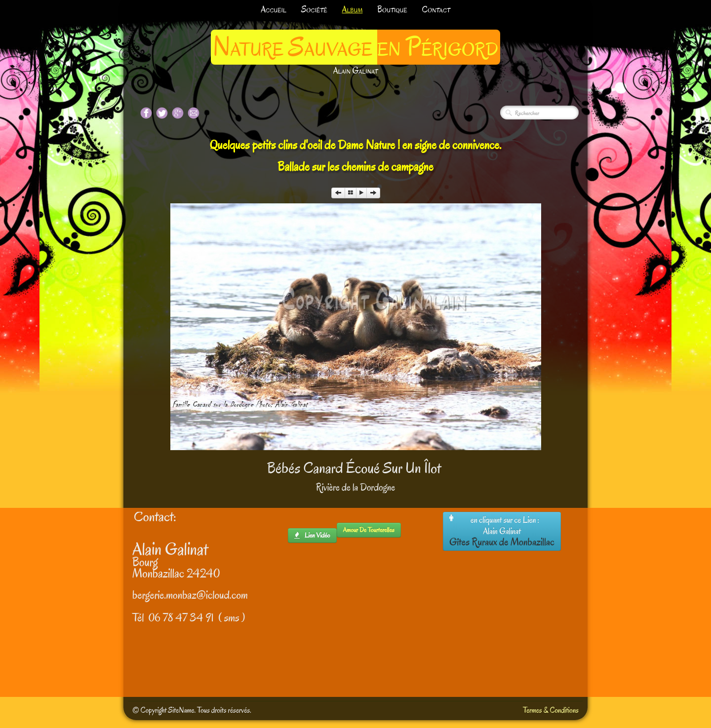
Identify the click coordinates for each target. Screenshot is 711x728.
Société (314, 10)
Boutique (392, 10)
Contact (436, 10)
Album (353, 10)
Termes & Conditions (551, 710)
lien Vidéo (312, 535)
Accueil (274, 10)
